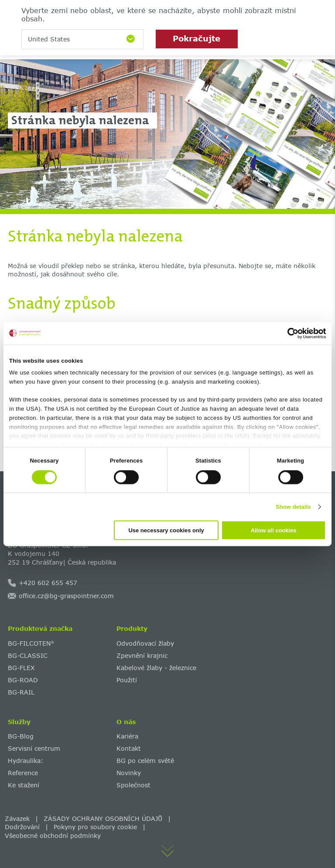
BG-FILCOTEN (31, 643)
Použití (127, 680)
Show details (293, 506)
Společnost (133, 785)
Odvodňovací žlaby (145, 643)
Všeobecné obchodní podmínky (53, 836)
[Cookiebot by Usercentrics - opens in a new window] (288, 333)
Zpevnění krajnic (142, 655)
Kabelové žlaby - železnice (156, 668)
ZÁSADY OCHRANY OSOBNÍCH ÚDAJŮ (103, 819)
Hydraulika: (26, 761)
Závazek (17, 819)
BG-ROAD (23, 680)
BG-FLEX (21, 668)
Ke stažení (24, 785)
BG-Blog (21, 736)
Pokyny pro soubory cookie (95, 827)
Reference (23, 773)
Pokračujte (197, 38)
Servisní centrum (34, 748)
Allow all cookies (274, 530)
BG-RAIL (21, 692)
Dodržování (22, 827)
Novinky (129, 773)
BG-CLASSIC (28, 655)
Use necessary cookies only (166, 530)
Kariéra (127, 736)
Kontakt (129, 748)
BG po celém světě (145, 761)
